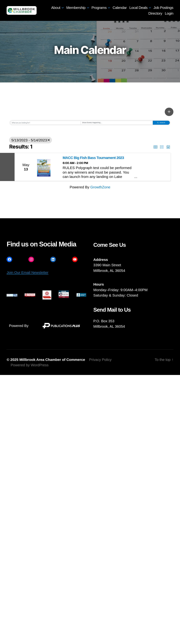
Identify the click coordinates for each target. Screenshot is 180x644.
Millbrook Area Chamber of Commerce (52, 360)
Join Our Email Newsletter (27, 272)
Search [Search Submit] (161, 123)
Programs (99, 8)
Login (169, 13)
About (56, 8)
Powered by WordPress (29, 365)
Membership (76, 8)
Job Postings (163, 8)
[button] (169, 112)
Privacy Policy (100, 360)
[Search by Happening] (117, 123)
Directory (155, 13)
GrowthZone (100, 187)
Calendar (120, 8)
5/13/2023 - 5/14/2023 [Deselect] (31, 140)
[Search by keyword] (46, 123)
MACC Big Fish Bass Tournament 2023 (93, 158)
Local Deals (138, 8)
